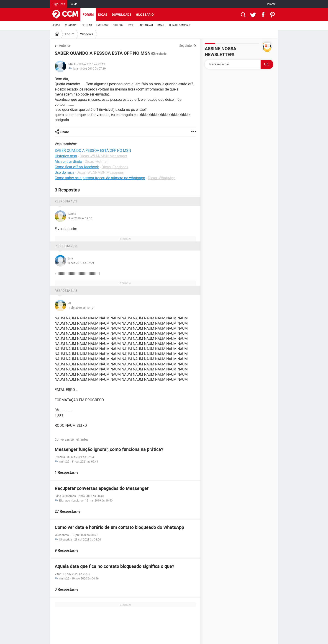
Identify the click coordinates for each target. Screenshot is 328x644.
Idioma (271, 4)
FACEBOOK (102, 25)
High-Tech (59, 4)
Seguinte (185, 46)
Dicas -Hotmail (97, 162)
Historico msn (66, 156)
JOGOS (56, 25)
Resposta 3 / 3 (66, 291)
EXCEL (131, 25)
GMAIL (161, 25)
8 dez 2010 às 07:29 (93, 69)
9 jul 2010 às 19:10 (80, 218)
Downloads (122, 15)
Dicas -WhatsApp (162, 178)
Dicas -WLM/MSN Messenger (103, 156)
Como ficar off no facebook (77, 167)
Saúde (73, 4)
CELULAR (87, 25)
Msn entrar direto (68, 162)
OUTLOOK (118, 25)
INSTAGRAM (146, 25)
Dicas (103, 15)
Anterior (65, 46)
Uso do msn (64, 172)
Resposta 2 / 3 (66, 246)
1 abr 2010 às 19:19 (81, 308)
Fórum (88, 15)
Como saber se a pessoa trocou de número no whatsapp (100, 178)
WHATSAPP (71, 25)
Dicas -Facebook (115, 167)
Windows (87, 34)
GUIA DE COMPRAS (180, 25)
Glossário (145, 15)
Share (65, 132)
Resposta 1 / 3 (66, 201)
